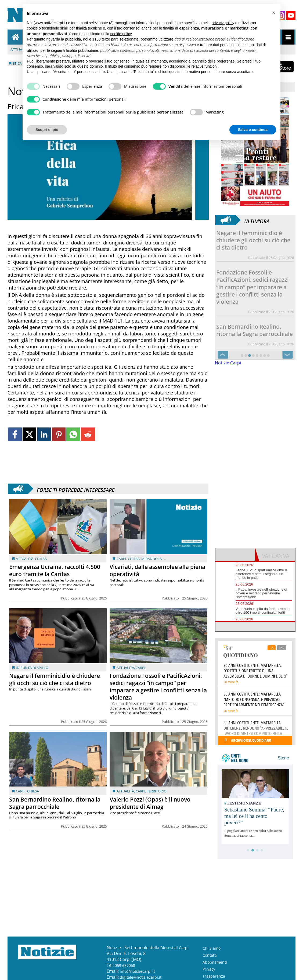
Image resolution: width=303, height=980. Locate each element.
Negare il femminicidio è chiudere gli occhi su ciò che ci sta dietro (55, 679)
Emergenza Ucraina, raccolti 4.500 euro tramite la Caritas (55, 570)
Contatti (210, 955)
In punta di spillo (32, 668)
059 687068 (125, 965)
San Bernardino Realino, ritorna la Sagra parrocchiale (55, 803)
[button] (273, 13)
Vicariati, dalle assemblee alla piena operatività (157, 570)
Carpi (121, 559)
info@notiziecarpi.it (137, 971)
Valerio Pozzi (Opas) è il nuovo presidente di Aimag (150, 803)
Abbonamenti (215, 962)
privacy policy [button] (223, 23)
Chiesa (41, 559)
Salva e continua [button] (253, 130)
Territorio (157, 791)
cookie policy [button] (121, 34)
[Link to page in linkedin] (44, 434)
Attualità (25, 559)
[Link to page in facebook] (15, 434)
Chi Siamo (212, 948)
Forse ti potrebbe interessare (76, 489)
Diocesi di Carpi (174, 948)
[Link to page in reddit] (88, 434)
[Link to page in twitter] (29, 434)
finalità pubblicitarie (82, 50)
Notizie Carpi (228, 363)
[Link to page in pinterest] (59, 434)
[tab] (235, 555)
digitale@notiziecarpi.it (141, 977)
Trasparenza (214, 976)
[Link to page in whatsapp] (73, 434)
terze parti (110, 39)
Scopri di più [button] (47, 130)
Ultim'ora (257, 220)
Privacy (209, 969)
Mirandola (151, 559)
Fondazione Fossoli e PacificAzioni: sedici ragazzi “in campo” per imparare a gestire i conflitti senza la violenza (158, 687)
